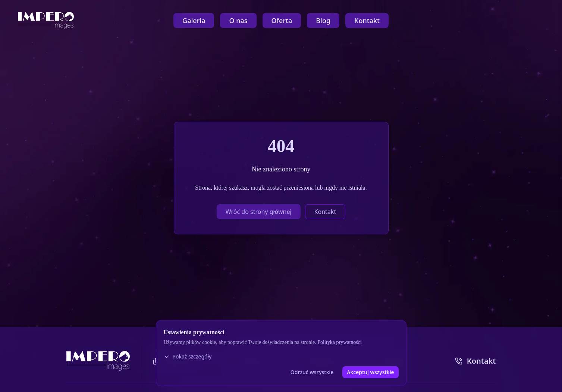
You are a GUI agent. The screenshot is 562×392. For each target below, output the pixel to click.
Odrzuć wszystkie (312, 372)
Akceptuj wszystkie (370, 372)
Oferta (282, 20)
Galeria (194, 20)
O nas (238, 20)
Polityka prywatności (340, 342)
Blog (323, 20)
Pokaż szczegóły (188, 356)
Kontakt (367, 20)
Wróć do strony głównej (259, 212)
